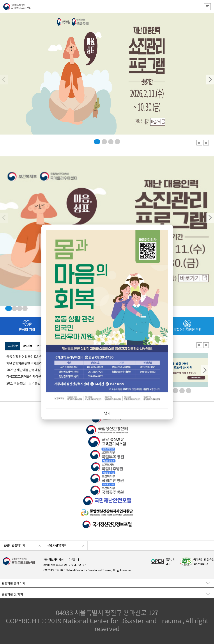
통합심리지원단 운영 (187, 330)
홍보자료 (27, 346)
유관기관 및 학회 (57, 546)
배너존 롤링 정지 (206, 345)
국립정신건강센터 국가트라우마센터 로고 (107, 7)
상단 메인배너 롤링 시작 (199, 143)
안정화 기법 (27, 330)
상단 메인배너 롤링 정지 (206, 143)
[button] (210, 80)
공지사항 (13, 346)
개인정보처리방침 (53, 560)
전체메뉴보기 (207, 7)
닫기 (107, 413)
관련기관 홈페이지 (14, 546)
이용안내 (74, 560)
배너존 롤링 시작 (199, 345)
